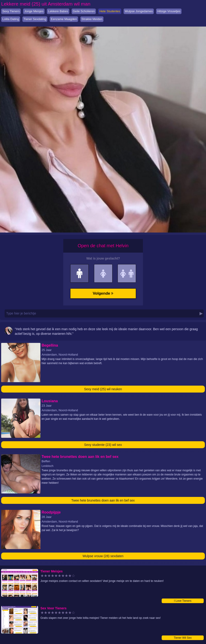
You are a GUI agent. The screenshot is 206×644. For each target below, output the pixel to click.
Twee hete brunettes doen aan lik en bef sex (103, 500)
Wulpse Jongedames (139, 11)
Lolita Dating (11, 19)
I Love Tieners (183, 601)
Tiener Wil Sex (183, 638)
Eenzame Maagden (64, 19)
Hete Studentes (110, 11)
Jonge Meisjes (34, 11)
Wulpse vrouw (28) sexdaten (103, 556)
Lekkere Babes (58, 11)
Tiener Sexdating (35, 19)
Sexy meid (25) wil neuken (103, 389)
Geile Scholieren (84, 11)
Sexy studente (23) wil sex (103, 445)
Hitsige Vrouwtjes (169, 11)
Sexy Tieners (11, 11)
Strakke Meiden (92, 19)
